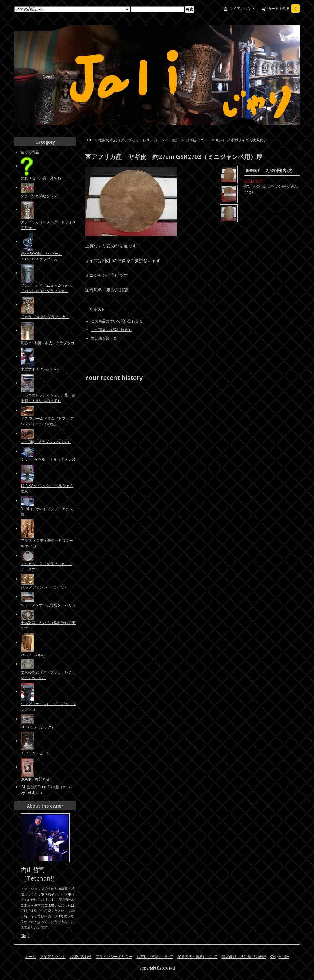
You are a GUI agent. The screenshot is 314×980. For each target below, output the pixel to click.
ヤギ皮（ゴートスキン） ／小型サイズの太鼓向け (226, 140)
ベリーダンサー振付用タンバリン (48, 605)
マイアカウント (242, 8)
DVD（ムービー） (35, 753)
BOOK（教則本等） (37, 779)
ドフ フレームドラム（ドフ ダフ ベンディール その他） (47, 421)
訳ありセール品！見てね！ (43, 178)
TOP (89, 140)
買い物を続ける (104, 338)
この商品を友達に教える (111, 330)
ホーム (30, 957)
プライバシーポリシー (114, 957)
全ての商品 (30, 152)
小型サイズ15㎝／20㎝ (40, 369)
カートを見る (284, 8)
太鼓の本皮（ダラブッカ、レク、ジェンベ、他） (139, 140)
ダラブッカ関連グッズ (39, 196)
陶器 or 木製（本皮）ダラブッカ (47, 343)
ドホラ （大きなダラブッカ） (45, 317)
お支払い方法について (155, 957)
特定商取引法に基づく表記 (244, 957)
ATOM (284, 957)
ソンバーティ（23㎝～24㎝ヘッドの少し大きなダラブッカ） (47, 288)
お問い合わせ (81, 957)
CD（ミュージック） (38, 727)
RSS (273, 957)
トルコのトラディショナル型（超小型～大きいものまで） (48, 398)
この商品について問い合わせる (117, 321)
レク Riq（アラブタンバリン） (46, 442)
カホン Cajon (33, 654)
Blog (25, 936)
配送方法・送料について (197, 957)
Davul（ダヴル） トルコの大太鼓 (48, 459)
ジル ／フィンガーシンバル (43, 587)
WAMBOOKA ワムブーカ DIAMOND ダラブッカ (41, 256)
